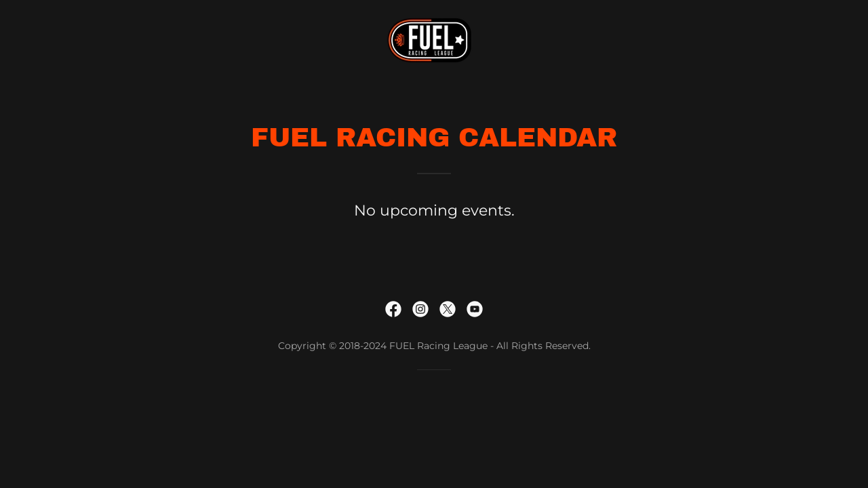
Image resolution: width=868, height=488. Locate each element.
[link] (434, 40)
